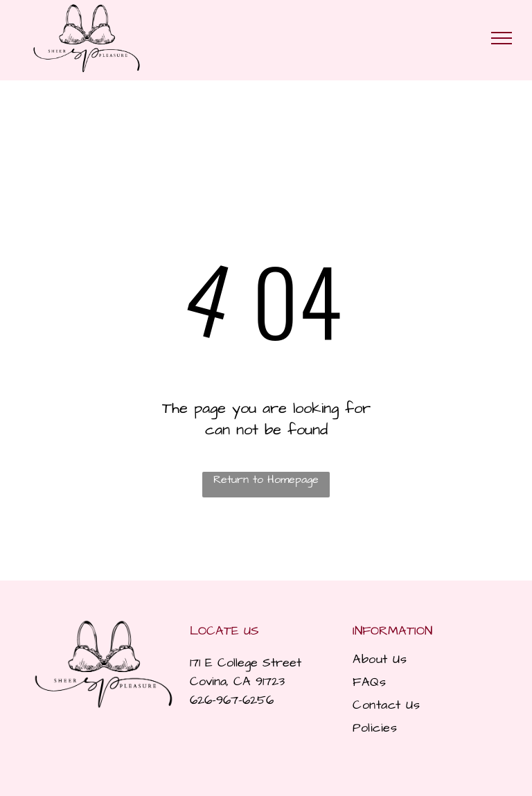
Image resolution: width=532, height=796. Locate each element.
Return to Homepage (266, 479)
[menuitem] (423, 659)
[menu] (502, 38)
